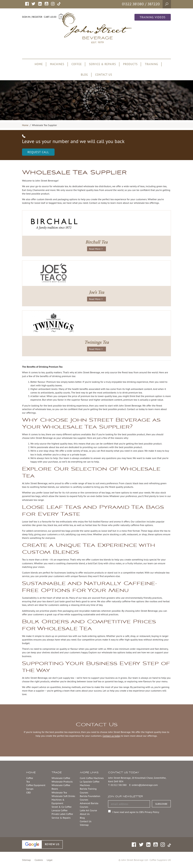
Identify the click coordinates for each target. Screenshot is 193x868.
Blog (82, 818)
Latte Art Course (89, 810)
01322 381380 (133, 4)
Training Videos (153, 17)
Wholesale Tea (59, 792)
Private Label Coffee (62, 814)
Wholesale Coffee (61, 778)
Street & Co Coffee (62, 807)
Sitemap (84, 825)
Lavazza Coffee (60, 810)
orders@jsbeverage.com (145, 785)
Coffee (30, 778)
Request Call (38, 152)
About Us (85, 814)
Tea (28, 782)
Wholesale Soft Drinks (63, 796)
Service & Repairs (61, 818)
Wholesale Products (62, 782)
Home (25, 125)
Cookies (39, 860)
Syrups (30, 789)
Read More (96, 249)
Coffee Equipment (36, 785)
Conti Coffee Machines (92, 778)
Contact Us (86, 821)
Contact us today (111, 736)
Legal (50, 860)
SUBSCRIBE (161, 804)
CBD (29, 792)
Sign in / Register (32, 17)
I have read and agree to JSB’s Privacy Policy (136, 812)
